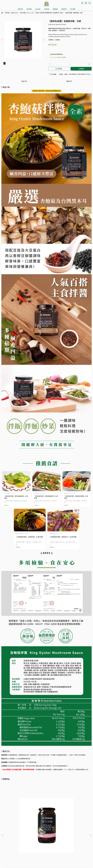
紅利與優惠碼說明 (21, 842)
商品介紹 (24, 81)
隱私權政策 (34, 836)
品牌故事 (4, 836)
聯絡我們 (64, 9)
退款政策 (26, 836)
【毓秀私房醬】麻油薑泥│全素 (44, 816)
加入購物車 (59, 69)
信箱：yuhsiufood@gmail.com (11, 853)
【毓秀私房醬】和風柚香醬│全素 (74, 816)
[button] (44, 40)
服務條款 (42, 836)
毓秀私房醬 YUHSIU (44, 864)
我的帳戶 (4, 842)
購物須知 (11, 836)
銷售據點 (55, 9)
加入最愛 (53, 74)
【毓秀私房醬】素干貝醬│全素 (15, 816)
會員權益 (11, 842)
